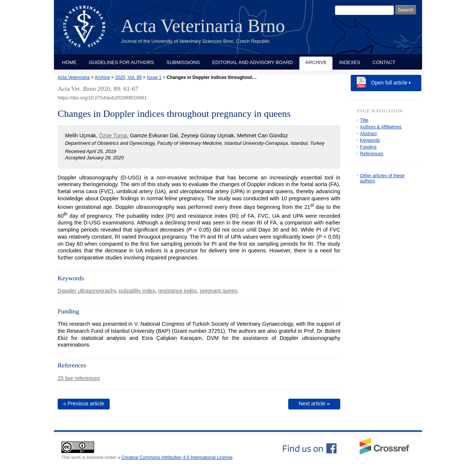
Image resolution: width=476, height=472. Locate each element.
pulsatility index (137, 291)
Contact (384, 62)
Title (364, 120)
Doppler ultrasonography (87, 291)
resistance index (177, 291)
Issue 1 (154, 77)
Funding (368, 147)
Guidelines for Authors (122, 62)
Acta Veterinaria (74, 77)
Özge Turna (113, 135)
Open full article (389, 83)
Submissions (183, 62)
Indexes (350, 62)
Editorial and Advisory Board (252, 62)
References (372, 154)
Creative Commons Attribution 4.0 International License (177, 457)
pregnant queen (218, 291)
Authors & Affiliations (381, 127)
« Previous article (84, 404)
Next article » (314, 404)
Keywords (370, 140)
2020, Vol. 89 (128, 77)
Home (69, 62)
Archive (316, 62)
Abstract (368, 134)
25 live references (79, 378)
